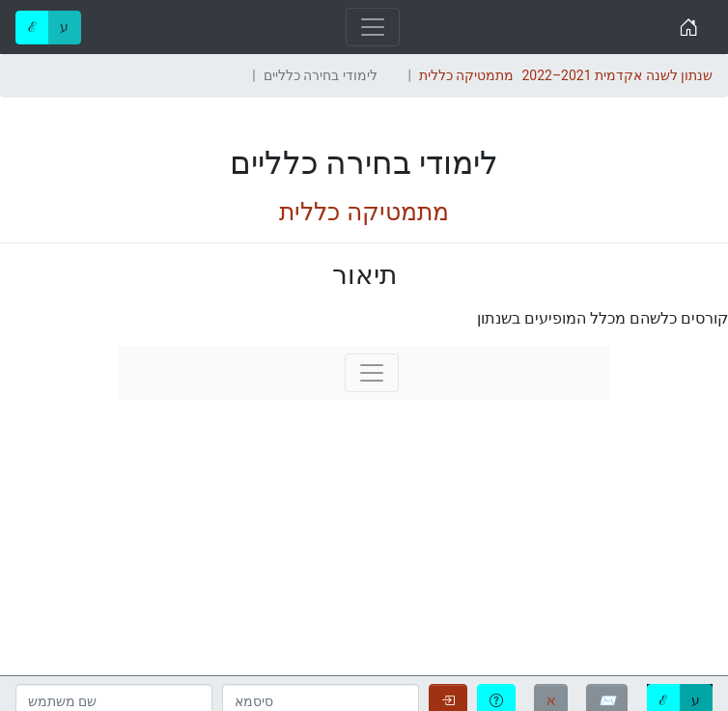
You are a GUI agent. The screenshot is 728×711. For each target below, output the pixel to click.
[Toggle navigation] (373, 27)
